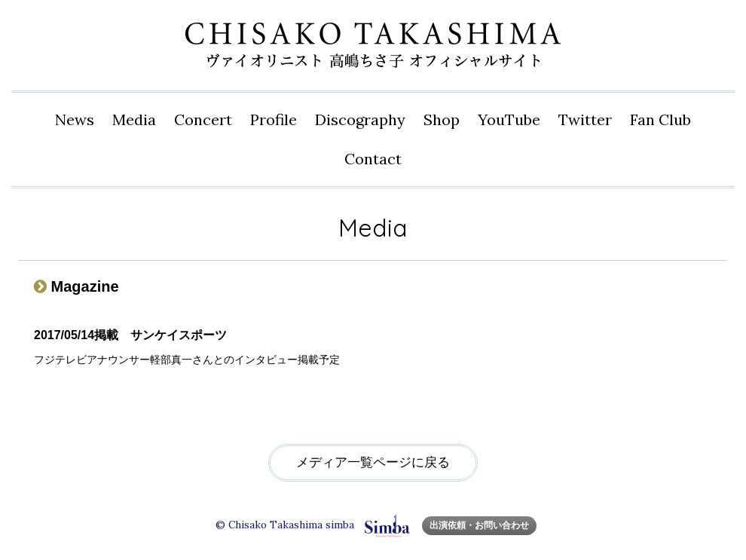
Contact (373, 159)
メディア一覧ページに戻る (373, 462)
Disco (360, 120)
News (75, 119)
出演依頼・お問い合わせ (479, 525)
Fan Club (660, 119)
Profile (274, 119)
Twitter (585, 119)
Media (134, 119)
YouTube (509, 119)
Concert (203, 119)
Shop (442, 119)
